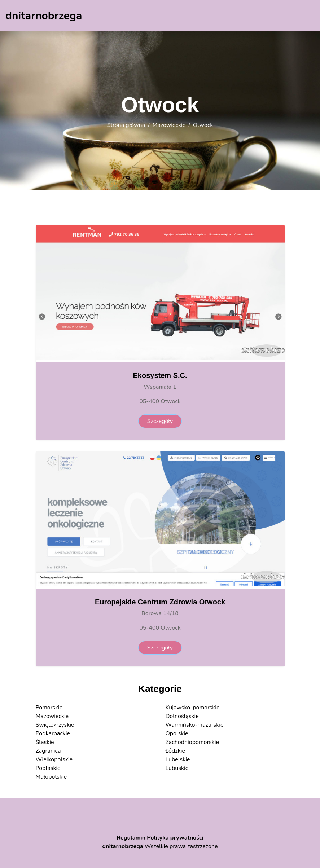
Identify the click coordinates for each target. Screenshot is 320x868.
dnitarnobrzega (122, 846)
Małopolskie (51, 777)
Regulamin (131, 838)
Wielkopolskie (54, 759)
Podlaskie (48, 768)
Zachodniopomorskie (192, 742)
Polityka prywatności (175, 838)
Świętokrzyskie (55, 725)
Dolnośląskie (182, 716)
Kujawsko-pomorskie (193, 708)
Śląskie (45, 742)
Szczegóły (160, 421)
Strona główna (126, 125)
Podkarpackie (53, 733)
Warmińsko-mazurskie (195, 725)
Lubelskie (178, 759)
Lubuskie (177, 768)
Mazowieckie (169, 125)
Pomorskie (49, 708)
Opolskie (177, 733)
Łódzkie (175, 751)
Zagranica (48, 751)
